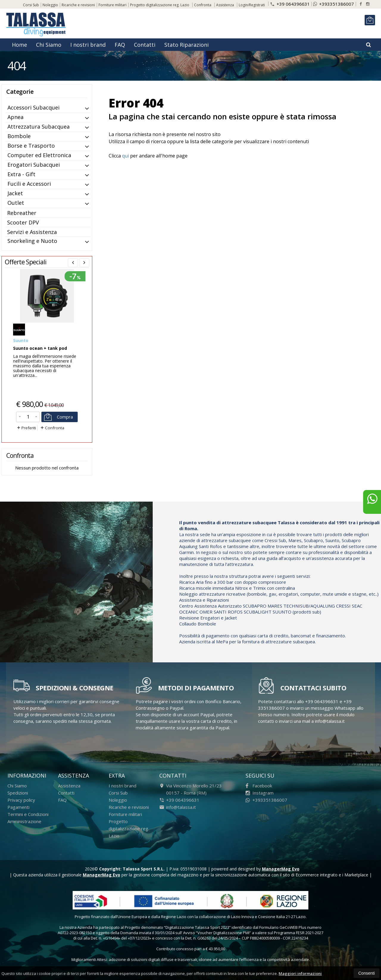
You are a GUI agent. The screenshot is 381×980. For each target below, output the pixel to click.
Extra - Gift (21, 174)
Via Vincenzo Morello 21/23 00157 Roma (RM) (190, 789)
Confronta (52, 428)
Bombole (19, 136)
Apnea (15, 117)
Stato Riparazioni (186, 45)
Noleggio (50, 5)
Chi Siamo (49, 45)
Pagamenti (18, 807)
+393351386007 (334, 4)
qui (125, 156)
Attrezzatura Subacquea (39, 127)
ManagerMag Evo (281, 869)
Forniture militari (113, 5)
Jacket (15, 193)
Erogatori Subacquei (34, 165)
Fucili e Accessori (29, 184)
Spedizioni (18, 793)
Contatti (145, 45)
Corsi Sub (31, 5)
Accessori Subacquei (33, 107)
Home (19, 45)
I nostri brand (88, 45)
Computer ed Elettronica (39, 155)
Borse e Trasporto (31, 146)
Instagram (260, 793)
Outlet (16, 203)
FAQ (120, 45)
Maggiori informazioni (300, 973)
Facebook (259, 786)
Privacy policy (21, 800)
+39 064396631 (290, 4)
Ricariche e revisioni (78, 5)
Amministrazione (24, 821)
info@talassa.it (178, 807)
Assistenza (225, 5)
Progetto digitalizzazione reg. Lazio (160, 5)
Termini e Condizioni (28, 814)
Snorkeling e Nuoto (32, 241)
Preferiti (26, 428)
